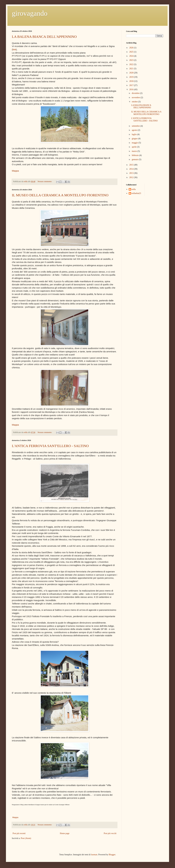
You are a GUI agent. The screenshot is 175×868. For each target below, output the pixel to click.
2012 (132, 177)
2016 (132, 89)
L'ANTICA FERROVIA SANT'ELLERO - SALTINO (50, 446)
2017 (132, 85)
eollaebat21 (137, 193)
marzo (135, 151)
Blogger (112, 855)
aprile (134, 147)
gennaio (135, 159)
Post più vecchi (110, 833)
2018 (132, 81)
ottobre (135, 102)
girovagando (30, 13)
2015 (132, 165)
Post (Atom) (26, 838)
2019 (132, 77)
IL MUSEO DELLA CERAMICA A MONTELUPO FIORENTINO (60, 195)
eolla (134, 189)
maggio (135, 143)
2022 (132, 64)
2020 (132, 73)
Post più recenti (19, 833)
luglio (134, 134)
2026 (132, 48)
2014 (132, 169)
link (14, 49)
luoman (94, 855)
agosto (135, 130)
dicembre (136, 93)
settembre (136, 126)
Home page (65, 833)
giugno (135, 139)
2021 (132, 69)
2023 (132, 60)
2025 (132, 52)
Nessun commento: (45, 181)
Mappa (15, 171)
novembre (136, 97)
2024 (132, 56)
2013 (132, 173)
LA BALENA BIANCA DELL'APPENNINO (44, 37)
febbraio (135, 155)
